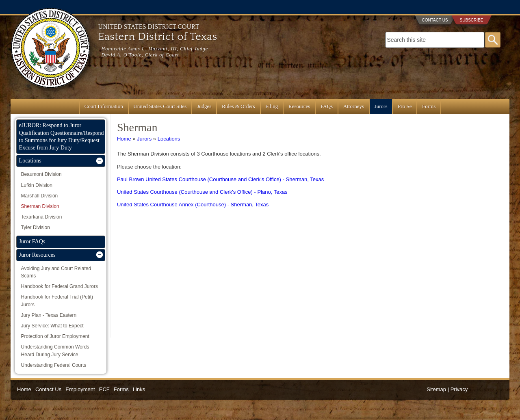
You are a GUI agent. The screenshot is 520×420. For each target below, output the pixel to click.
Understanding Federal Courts (54, 365)
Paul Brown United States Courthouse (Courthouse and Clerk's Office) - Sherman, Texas (220, 179)
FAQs (327, 106)
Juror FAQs (32, 241)
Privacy (459, 389)
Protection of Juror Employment (55, 336)
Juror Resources (37, 255)
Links (139, 389)
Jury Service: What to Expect (52, 326)
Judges (204, 106)
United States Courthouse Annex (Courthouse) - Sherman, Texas (193, 205)
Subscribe (472, 20)
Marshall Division (40, 196)
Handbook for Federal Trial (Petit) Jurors (57, 301)
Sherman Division (40, 206)
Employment (80, 389)
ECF (104, 389)
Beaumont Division (41, 174)
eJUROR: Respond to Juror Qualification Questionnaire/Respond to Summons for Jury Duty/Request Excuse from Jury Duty (62, 136)
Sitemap (436, 389)
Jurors (381, 106)
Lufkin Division (37, 185)
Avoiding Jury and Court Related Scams (56, 272)
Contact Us (435, 20)
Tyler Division (36, 227)
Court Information (104, 106)
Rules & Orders (238, 106)
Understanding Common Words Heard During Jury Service (55, 351)
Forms (429, 106)
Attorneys (354, 106)
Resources (299, 106)
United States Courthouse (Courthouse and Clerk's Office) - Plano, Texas (202, 192)
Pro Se (405, 106)
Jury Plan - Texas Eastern (49, 315)
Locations (169, 139)
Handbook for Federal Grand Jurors (60, 286)
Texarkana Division (42, 217)
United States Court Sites (160, 106)
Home (124, 139)
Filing (272, 106)
